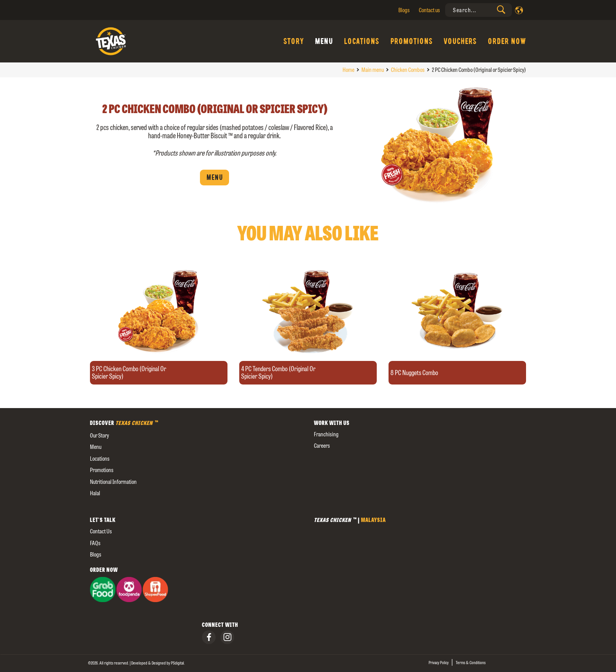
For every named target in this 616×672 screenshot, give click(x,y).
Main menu (373, 70)
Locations (361, 41)
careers (322, 446)
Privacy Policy (439, 663)
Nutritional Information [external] (113, 482)
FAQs (95, 543)
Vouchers (460, 41)
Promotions (411, 41)
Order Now (507, 41)
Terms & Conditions (471, 663)
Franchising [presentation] (326, 434)
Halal (95, 493)
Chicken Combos (408, 70)
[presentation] (478, 10)
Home (348, 70)
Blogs (404, 10)
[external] (196, 505)
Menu (324, 41)
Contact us (429, 10)
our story (99, 435)
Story (293, 41)
